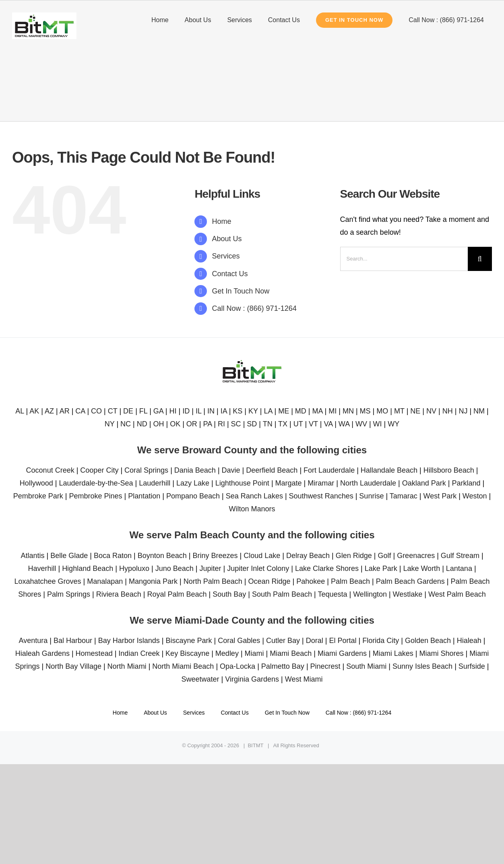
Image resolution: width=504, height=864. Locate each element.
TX (283, 424)
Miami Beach (291, 653)
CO (96, 411)
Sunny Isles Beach (422, 666)
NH (448, 411)
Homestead (94, 653)
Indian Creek (139, 653)
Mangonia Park (153, 581)
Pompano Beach (193, 496)
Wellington (370, 594)
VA (328, 424)
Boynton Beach (162, 556)
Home (222, 221)
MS (365, 411)
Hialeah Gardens (42, 653)
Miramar (321, 483)
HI (173, 411)
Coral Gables (239, 641)
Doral (315, 641)
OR (192, 424)
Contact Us (230, 274)
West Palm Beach (457, 594)
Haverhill (42, 568)
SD (252, 424)
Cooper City (99, 470)
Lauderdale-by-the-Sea (96, 483)
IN (211, 411)
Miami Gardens (342, 653)
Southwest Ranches (321, 496)
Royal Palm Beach (177, 594)
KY (253, 411)
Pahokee (311, 581)
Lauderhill (155, 483)
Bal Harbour (73, 641)
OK (175, 424)
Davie (231, 470)
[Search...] (404, 259)
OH (158, 424)
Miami (254, 653)
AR (65, 411)
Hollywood (36, 483)
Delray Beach (308, 556)
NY (110, 424)
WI (378, 424)
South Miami (366, 666)
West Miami (304, 679)
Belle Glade (69, 556)
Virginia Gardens (252, 679)
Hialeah (469, 641)
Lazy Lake (193, 483)
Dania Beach (195, 470)
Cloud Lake (262, 556)
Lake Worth (421, 568)
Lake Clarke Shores (327, 568)
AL (20, 411)
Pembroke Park (38, 496)
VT (313, 424)
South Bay (229, 594)
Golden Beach (428, 641)
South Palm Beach (282, 594)
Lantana (459, 568)
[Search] (480, 259)
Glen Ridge (354, 556)
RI (221, 424)
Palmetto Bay (283, 666)
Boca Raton (113, 556)
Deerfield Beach (272, 470)
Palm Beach (350, 581)
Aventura (33, 641)
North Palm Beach (213, 581)
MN (348, 411)
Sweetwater (200, 679)
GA (158, 411)
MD (301, 411)
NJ (463, 411)
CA (80, 411)
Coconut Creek (50, 470)
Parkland (466, 483)
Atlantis (32, 556)
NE (415, 411)
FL (143, 411)
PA (208, 424)
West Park (440, 496)
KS (238, 411)
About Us (227, 239)
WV (361, 424)
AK (34, 411)
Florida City (381, 641)
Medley (227, 653)
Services (226, 256)
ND (142, 424)
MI (333, 411)
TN (268, 424)
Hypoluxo (134, 568)
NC (126, 424)
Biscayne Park (189, 641)
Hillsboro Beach (449, 470)
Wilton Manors (252, 509)
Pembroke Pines (96, 496)
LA (268, 411)
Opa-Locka (238, 666)
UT (298, 424)
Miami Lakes (393, 653)
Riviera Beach (119, 594)
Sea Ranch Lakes (254, 496)
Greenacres (416, 556)
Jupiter (210, 568)
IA (224, 411)
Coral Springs (146, 470)
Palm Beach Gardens (410, 581)
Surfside (472, 666)
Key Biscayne (187, 653)
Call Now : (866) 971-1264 (254, 308)
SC (236, 424)
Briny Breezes (215, 556)
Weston (475, 496)
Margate (289, 483)
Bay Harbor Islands (129, 641)
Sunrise (371, 496)
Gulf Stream (460, 556)
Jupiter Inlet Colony (258, 568)
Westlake (408, 594)
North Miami (127, 666)
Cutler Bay (283, 641)
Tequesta (332, 594)
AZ (49, 411)
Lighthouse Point (242, 483)
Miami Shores (441, 653)
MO (382, 411)
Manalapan (105, 581)
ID (186, 411)
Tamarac (404, 496)
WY (393, 424)
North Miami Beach (183, 666)
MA (318, 411)
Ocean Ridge (269, 581)
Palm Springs (69, 594)
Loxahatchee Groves (48, 581)
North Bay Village (73, 666)
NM (479, 411)
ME (284, 411)
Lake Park (381, 568)
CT (113, 411)
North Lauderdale (368, 483)
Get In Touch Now (241, 291)
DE (128, 411)
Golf (384, 556)
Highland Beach (88, 568)
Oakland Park (424, 483)
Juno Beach (175, 568)
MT (399, 411)
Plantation (144, 496)
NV (431, 411)
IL (198, 411)
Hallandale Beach (389, 470)
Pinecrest (325, 666)
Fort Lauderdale (329, 470)
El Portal (343, 641)
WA (344, 424)
